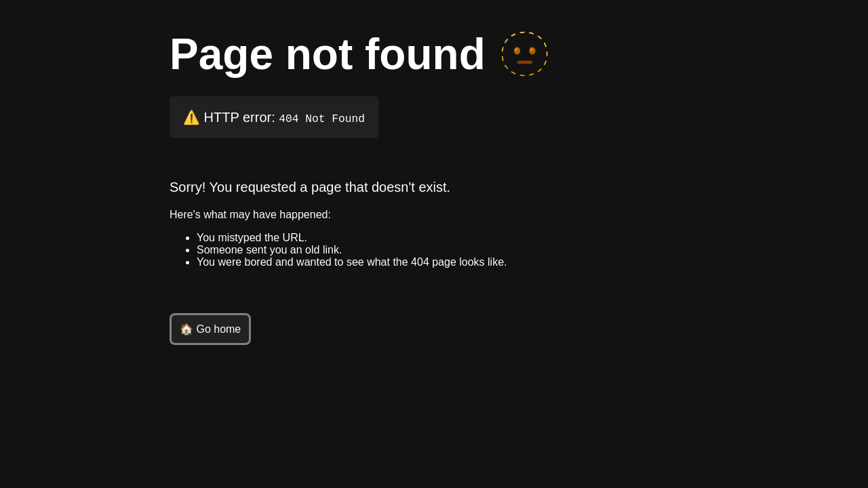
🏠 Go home (210, 329)
